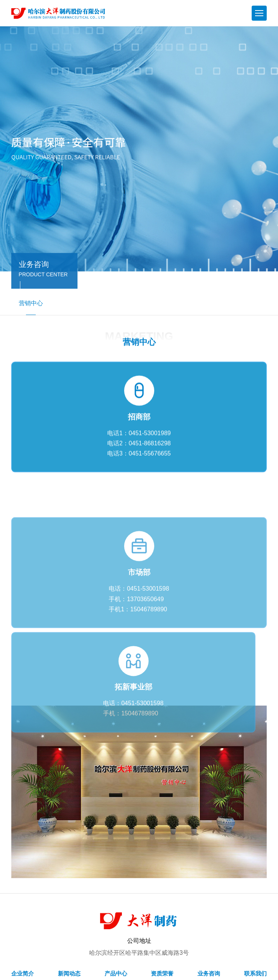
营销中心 (31, 307)
